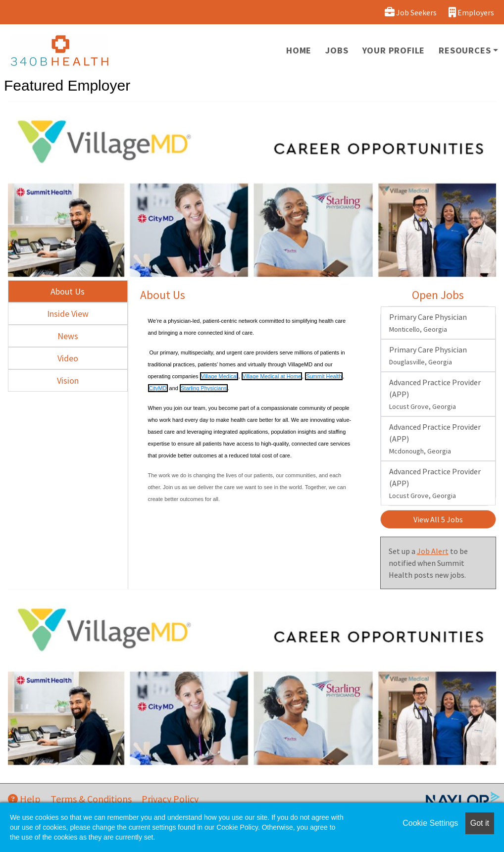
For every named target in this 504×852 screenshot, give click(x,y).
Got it (480, 823)
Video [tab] (68, 358)
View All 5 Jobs (438, 519)
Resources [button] (465, 50)
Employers (471, 12)
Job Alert (433, 551)
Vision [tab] (68, 380)
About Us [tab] (68, 291)
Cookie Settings (430, 823)
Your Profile (394, 50)
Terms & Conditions (91, 799)
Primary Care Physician (428, 323)
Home (299, 50)
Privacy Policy (170, 799)
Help (24, 799)
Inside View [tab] (68, 314)
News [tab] (68, 336)
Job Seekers (411, 12)
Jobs (337, 50)
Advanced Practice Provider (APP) (435, 394)
